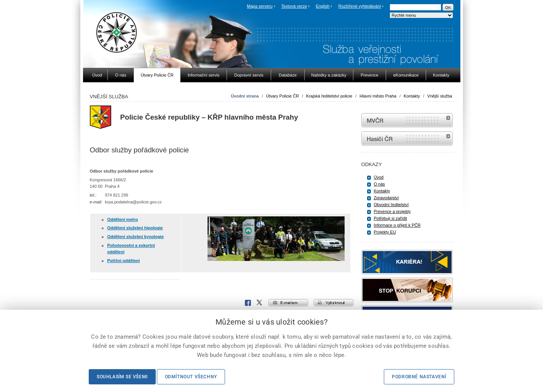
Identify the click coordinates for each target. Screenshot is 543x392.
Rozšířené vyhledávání (360, 6)
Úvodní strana (245, 96)
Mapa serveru (260, 6)
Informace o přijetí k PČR (397, 225)
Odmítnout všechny (191, 377)
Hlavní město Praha (378, 96)
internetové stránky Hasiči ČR (407, 138)
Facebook (248, 303)
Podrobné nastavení (419, 377)
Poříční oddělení (124, 261)
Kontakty (412, 96)
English (323, 6)
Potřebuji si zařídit (390, 218)
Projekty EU (385, 232)
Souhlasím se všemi (122, 377)
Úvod (379, 177)
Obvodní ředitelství (391, 205)
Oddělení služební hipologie (135, 228)
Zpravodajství (386, 198)
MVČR (407, 120)
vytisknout (334, 303)
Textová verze (294, 6)
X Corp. (260, 303)
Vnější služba (440, 96)
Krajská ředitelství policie (329, 96)
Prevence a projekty (392, 211)
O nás (379, 184)
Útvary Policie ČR (283, 96)
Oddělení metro (123, 219)
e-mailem (288, 303)
